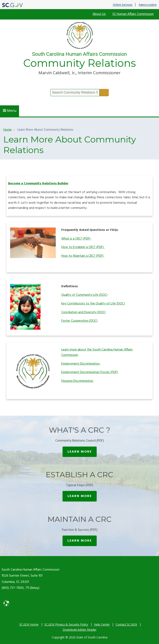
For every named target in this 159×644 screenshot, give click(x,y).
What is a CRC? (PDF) (76, 239)
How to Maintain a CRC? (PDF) (83, 256)
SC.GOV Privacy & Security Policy (66, 624)
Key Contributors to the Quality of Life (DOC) (93, 304)
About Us (99, 14)
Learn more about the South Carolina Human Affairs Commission (97, 352)
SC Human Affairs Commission (133, 14)
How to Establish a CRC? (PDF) (83, 247)
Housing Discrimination (78, 381)
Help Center (102, 624)
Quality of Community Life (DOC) (84, 295)
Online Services (123, 5)
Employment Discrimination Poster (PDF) (90, 372)
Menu (10, 111)
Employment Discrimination (81, 364)
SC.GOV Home (29, 624)
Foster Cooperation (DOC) (79, 321)
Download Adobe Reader (80, 630)
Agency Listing (148, 5)
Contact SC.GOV (126, 624)
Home (7, 130)
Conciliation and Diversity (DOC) (83, 312)
